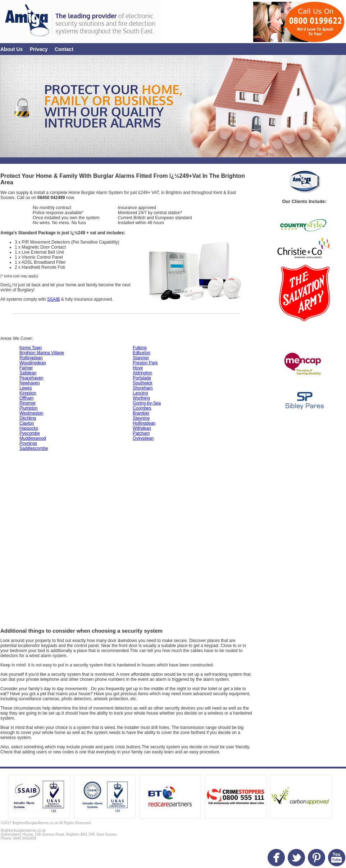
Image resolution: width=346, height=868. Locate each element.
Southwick (143, 383)
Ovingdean (143, 438)
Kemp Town (31, 348)
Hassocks (29, 428)
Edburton (142, 353)
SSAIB (53, 299)
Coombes (142, 408)
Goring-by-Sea (147, 403)
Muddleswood (33, 438)
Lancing (140, 393)
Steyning (141, 418)
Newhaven (30, 383)
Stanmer (141, 358)
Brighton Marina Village (42, 353)
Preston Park (145, 363)
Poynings (28, 443)
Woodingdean (33, 363)
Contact (64, 49)
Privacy (39, 49)
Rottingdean (31, 358)
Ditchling (28, 418)
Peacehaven (31, 378)
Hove (138, 368)
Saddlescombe (34, 448)
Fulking (140, 348)
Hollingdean (144, 423)
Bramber (141, 413)
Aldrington (142, 373)
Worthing (141, 398)
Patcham (141, 433)
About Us (12, 49)
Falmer (26, 368)
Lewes (26, 388)
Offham (26, 398)
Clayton (27, 423)
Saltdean (28, 373)
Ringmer (28, 403)
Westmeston (31, 413)
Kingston (28, 393)
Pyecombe (30, 433)
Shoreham (143, 388)
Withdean (142, 428)
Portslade (142, 378)
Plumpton (29, 408)
